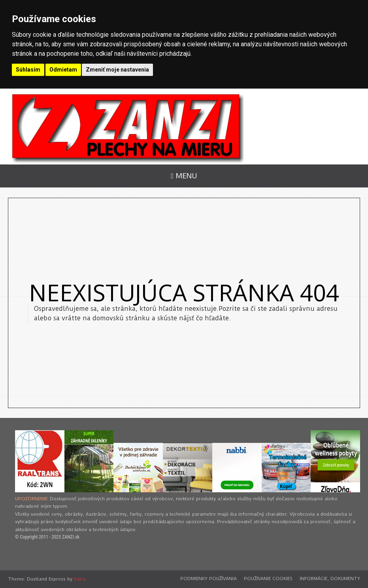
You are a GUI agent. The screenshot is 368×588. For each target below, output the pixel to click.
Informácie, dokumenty (330, 579)
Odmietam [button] (63, 70)
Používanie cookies (268, 579)
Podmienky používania (209, 579)
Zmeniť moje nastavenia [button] (117, 70)
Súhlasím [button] (28, 70)
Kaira (80, 579)
